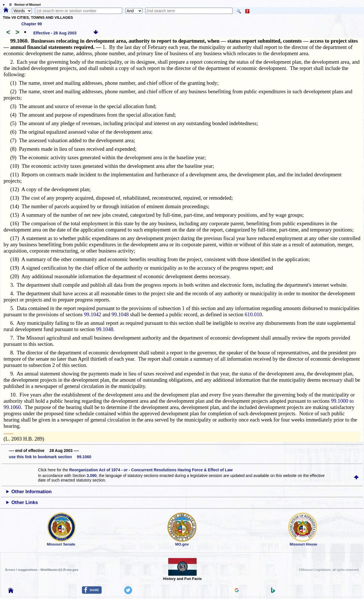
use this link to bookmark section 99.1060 (50, 457)
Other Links (25, 502)
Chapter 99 (32, 24)
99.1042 (93, 314)
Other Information (32, 492)
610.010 (253, 314)
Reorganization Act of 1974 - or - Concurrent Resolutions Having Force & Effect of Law (151, 470)
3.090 (92, 476)
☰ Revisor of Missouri (24, 5)
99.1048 (120, 314)
